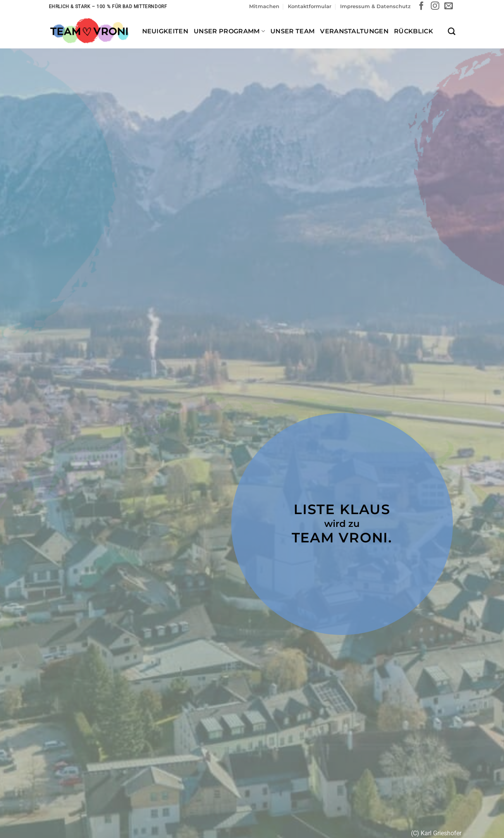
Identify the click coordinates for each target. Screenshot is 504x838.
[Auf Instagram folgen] (435, 6)
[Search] (452, 31)
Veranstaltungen (354, 31)
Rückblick (414, 31)
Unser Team (292, 31)
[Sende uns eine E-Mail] (449, 6)
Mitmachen (264, 6)
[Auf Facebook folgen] (421, 6)
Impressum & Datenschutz (375, 6)
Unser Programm (229, 31)
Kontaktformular (310, 6)
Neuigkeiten (165, 31)
